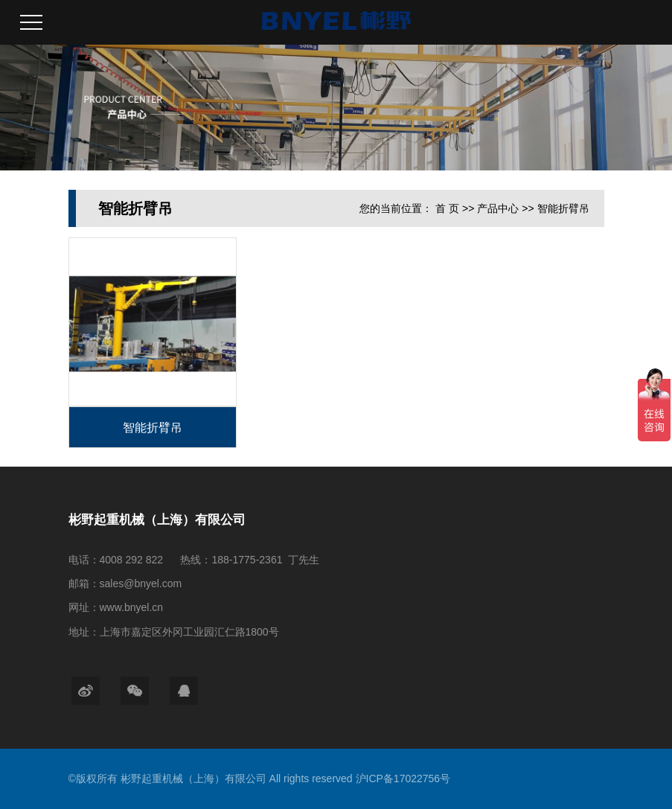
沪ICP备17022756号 (403, 778)
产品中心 (498, 208)
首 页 (447, 208)
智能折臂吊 (563, 208)
